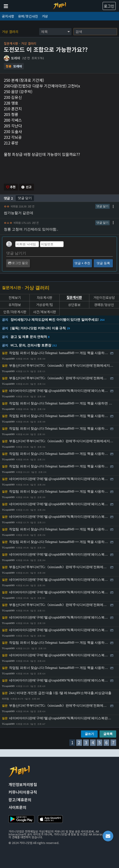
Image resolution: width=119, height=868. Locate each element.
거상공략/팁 (45, 305)
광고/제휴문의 (20, 800)
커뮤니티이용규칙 (23, 792)
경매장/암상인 (104, 305)
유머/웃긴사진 (28, 16)
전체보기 (15, 298)
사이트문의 (17, 807)
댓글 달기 (102, 206)
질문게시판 (74, 297)
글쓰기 (89, 734)
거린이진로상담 (104, 298)
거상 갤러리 (10, 32)
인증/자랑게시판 (15, 312)
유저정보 (15, 305)
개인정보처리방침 (23, 784)
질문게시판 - (12, 288)
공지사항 (8, 16)
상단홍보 (74, 305)
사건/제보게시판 (45, 312)
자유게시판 (45, 298)
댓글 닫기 (25, 198)
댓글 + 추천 (82, 263)
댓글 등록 (103, 263)
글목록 (108, 734)
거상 (45, 16)
